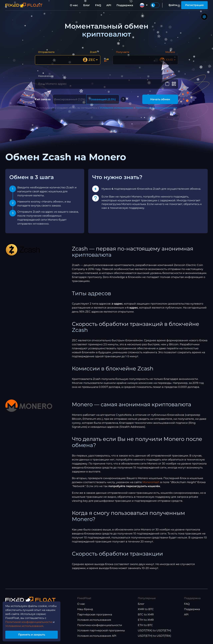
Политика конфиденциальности (100, 625)
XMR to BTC (146, 609)
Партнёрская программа (95, 614)
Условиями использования (116, 108)
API (109, 5)
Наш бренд (85, 609)
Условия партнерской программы (101, 630)
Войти (173, 5)
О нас (74, 5)
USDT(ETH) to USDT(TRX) (154, 636)
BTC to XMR (146, 614)
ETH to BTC (145, 625)
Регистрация (194, 5)
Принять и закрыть (32, 635)
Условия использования (94, 620)
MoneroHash (151, 482)
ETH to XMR (146, 620)
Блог (87, 5)
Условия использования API (97, 636)
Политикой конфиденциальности (156, 108)
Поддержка (125, 5)
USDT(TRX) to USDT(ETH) (154, 630)
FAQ (98, 5)
